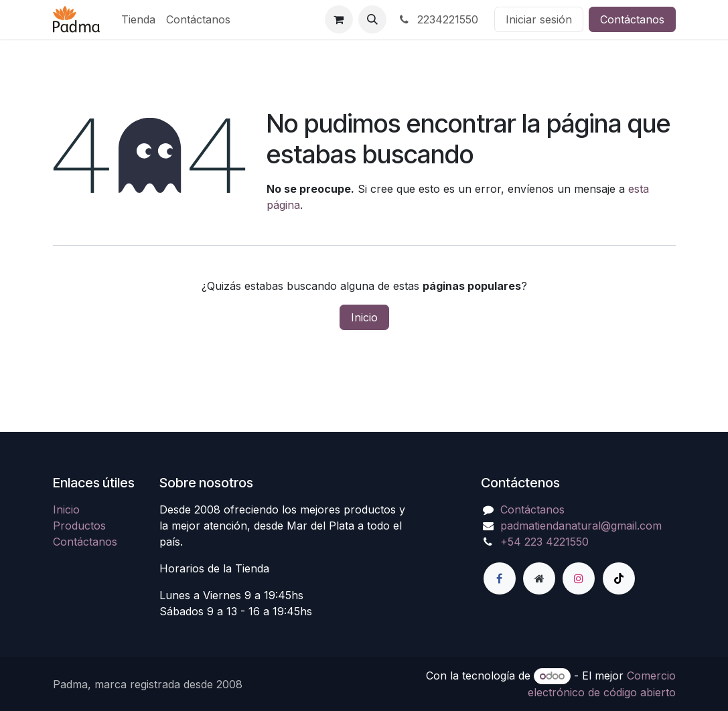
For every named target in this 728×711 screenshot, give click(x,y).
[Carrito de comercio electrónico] (339, 19)
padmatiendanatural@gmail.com (581, 526)
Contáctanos (632, 19)
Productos (79, 526)
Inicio (364, 317)
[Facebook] (500, 578)
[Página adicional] (539, 578)
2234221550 (438, 19)
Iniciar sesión (539, 19)
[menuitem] (138, 19)
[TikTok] (619, 578)
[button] (372, 19)
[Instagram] (579, 578)
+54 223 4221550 (544, 542)
